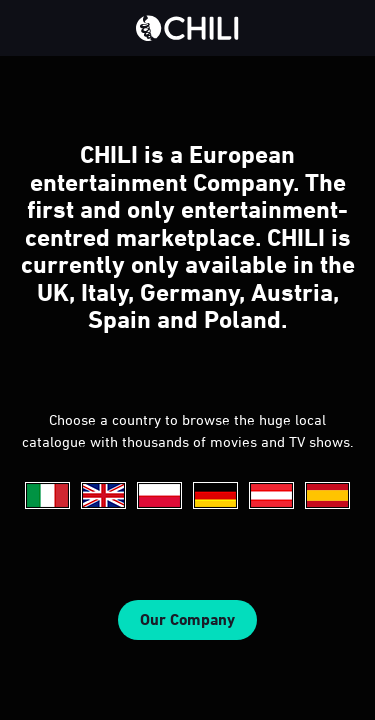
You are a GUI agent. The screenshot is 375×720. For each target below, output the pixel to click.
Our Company (187, 619)
